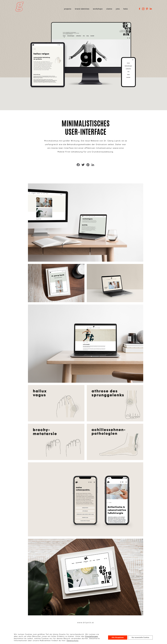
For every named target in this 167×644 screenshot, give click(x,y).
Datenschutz (73, 641)
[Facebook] (140, 9)
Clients (109, 9)
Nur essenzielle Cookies (140, 637)
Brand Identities (82, 9)
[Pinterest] (147, 9)
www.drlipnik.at (86, 626)
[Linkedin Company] (151, 9)
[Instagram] (143, 9)
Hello (125, 9)
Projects (67, 9)
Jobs (118, 9)
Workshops (98, 9)
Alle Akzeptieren (118, 637)
